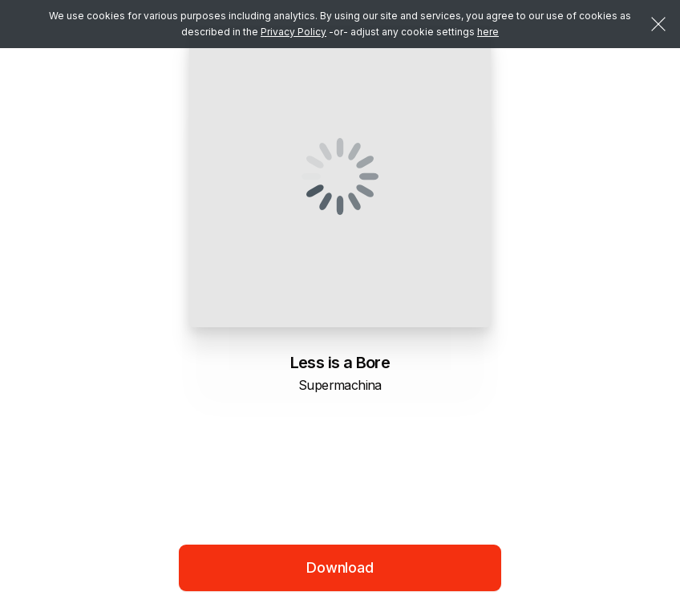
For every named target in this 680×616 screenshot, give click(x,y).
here (488, 32)
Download (340, 567)
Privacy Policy (293, 32)
